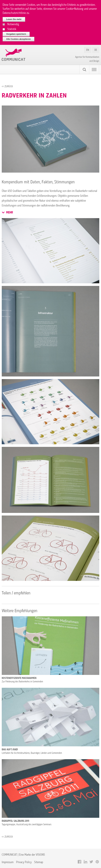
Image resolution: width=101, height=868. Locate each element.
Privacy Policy (24, 862)
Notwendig (13, 24)
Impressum (8, 862)
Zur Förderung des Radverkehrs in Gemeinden (22, 682)
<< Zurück (7, 86)
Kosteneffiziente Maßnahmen (19, 678)
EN (88, 50)
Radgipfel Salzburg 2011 (15, 821)
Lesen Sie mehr (14, 19)
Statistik (12, 29)
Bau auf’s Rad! (10, 749)
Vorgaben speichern (16, 34)
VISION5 (40, 855)
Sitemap (39, 862)
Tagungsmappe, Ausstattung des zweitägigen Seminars (27, 824)
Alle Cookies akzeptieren (18, 39)
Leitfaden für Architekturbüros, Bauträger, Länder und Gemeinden (32, 753)
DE (96, 50)
